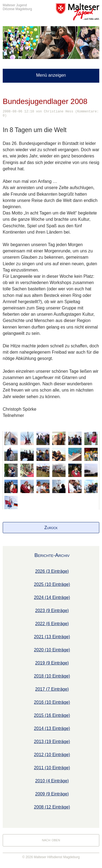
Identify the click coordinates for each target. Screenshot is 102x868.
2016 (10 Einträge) (52, 702)
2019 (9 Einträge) (52, 663)
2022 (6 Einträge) (52, 624)
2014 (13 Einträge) (52, 728)
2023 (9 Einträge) (52, 611)
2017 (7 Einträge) (52, 689)
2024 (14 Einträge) (52, 597)
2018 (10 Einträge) (52, 676)
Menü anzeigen (51, 75)
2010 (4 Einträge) (52, 781)
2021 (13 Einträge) (52, 637)
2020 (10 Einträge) (52, 650)
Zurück (51, 528)
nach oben (51, 840)
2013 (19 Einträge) (52, 742)
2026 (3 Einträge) (52, 571)
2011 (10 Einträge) (52, 768)
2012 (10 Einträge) (52, 755)
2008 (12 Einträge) (52, 807)
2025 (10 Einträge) (52, 584)
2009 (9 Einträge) (52, 794)
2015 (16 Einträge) (52, 715)
